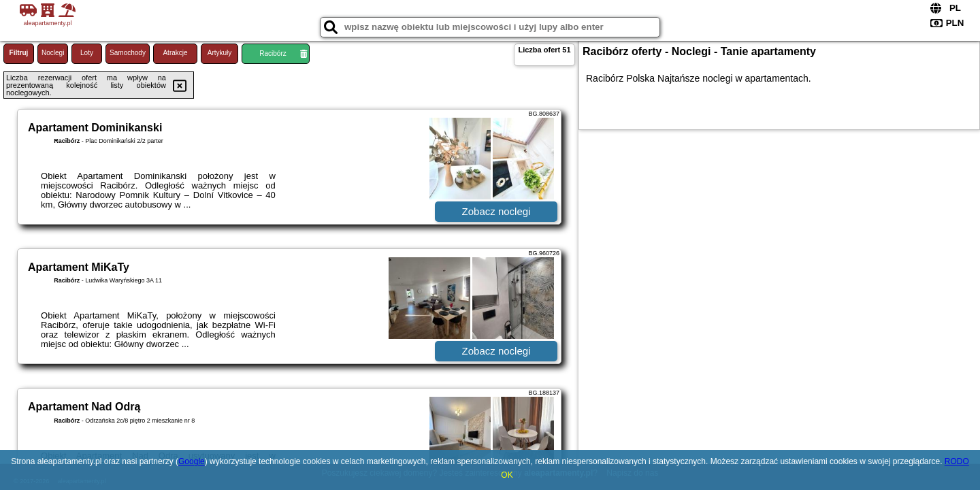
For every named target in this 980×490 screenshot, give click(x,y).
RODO (957, 461)
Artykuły (220, 53)
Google (192, 461)
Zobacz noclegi (496, 211)
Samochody (128, 53)
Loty (87, 53)
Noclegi (53, 53)
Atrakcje (175, 53)
